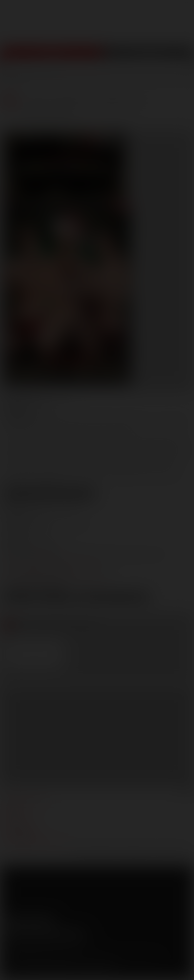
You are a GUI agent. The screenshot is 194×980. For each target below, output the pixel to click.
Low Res (20, 598)
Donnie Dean (93, 420)
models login (17, 829)
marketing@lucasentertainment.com (54, 562)
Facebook (8, 921)
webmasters (16, 807)
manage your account (26, 799)
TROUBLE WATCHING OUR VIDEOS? (35, 844)
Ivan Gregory (131, 420)
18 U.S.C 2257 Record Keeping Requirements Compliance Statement (58, 972)
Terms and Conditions (21, 952)
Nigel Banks (20, 427)
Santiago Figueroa (64, 427)
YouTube (29, 921)
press (10, 814)
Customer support (23, 837)
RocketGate (104, 960)
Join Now (51, 55)
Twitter (18, 921)
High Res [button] (57, 598)
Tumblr (40, 921)
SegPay (64, 960)
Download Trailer (114, 598)
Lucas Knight (169, 420)
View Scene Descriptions (49, 493)
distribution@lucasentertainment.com (55, 579)
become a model (20, 822)
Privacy (50, 952)
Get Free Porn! (148, 55)
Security (68, 952)
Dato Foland (56, 420)
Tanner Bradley (112, 427)
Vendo (78, 960)
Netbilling (47, 960)
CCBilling (30, 960)
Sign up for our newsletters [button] (45, 934)
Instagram (50, 921)
